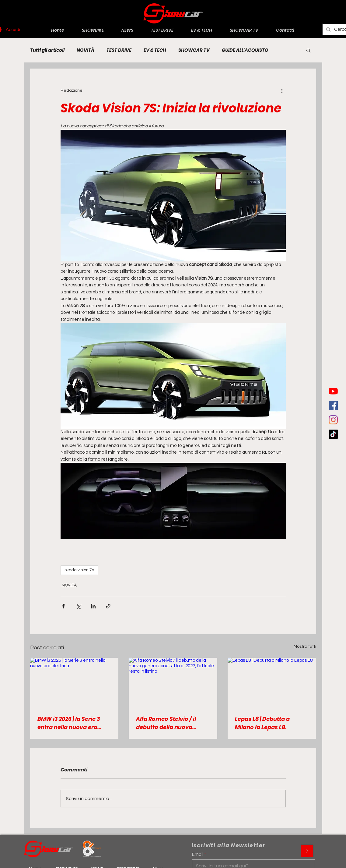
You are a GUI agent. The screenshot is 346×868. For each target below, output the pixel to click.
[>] (307, 851)
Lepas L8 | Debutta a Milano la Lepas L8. (262, 723)
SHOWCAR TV (194, 50)
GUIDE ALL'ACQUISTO (245, 50)
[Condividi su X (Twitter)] (78, 606)
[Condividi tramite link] (108, 606)
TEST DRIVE (119, 50)
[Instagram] (333, 420)
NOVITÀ (86, 50)
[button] (308, 50)
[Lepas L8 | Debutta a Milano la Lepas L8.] (272, 683)
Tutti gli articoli (47, 50)
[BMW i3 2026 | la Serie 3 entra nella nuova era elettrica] (74, 683)
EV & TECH (155, 50)
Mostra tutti (305, 647)
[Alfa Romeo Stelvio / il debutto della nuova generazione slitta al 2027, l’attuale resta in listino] (173, 683)
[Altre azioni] (282, 90)
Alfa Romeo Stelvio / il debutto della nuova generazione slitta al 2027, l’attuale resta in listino (172, 723)
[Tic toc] (333, 434)
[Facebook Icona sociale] (333, 406)
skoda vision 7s (79, 570)
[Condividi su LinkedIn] (93, 606)
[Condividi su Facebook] (63, 606)
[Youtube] (333, 391)
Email (198, 854)
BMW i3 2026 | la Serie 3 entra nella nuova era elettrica (69, 723)
